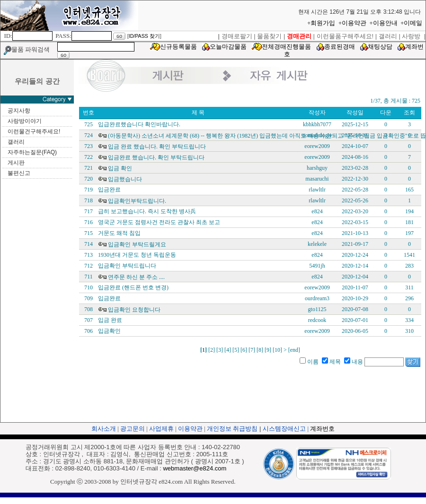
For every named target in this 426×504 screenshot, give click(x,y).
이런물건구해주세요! (34, 131)
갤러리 (16, 142)
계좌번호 (322, 429)
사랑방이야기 (25, 121)
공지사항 (19, 111)
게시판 (16, 163)
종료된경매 (340, 47)
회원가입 (323, 23)
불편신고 (19, 173)
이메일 (413, 23)
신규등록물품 (178, 47)
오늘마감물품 (228, 47)
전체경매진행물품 (286, 47)
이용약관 (354, 23)
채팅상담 (380, 47)
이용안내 (385, 23)
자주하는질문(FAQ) (32, 152)
